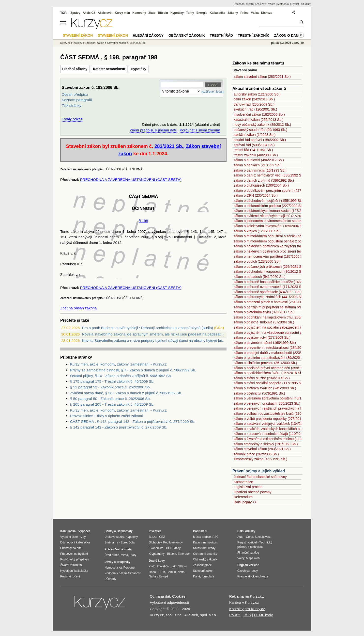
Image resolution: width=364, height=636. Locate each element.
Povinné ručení (70, 576)
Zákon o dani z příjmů (295, 35)
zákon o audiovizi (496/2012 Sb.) (259, 160)
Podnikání (200, 531)
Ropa (152, 572)
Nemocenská (113, 568)
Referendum (243, 497)
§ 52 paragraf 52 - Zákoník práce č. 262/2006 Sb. (110, 387)
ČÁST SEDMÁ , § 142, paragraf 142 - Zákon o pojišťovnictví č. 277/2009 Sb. (133, 421)
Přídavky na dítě (71, 548)
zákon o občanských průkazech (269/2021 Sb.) (270, 267)
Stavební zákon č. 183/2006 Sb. (126, 43)
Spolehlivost (263, 537)
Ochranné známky (205, 554)
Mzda (124, 555)
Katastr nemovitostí (109, 69)
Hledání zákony (75, 69)
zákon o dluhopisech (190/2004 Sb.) (261, 185)
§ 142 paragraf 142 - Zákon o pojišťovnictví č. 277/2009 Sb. (119, 427)
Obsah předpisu (75, 94)
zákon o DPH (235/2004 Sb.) (256, 195)
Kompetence (243, 482)
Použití (235, 615)
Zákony (233, 13)
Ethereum (184, 554)
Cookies (179, 596)
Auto (240, 537)
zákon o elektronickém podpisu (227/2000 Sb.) (269, 206)
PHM (162, 572)
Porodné (129, 568)
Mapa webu (254, 558)
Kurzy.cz (65, 43)
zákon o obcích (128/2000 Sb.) (257, 261)
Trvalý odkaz (72, 119)
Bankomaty (125, 531)
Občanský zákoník (187, 35)
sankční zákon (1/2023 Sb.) (255, 135)
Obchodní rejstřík (244, 4)
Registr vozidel (247, 542)
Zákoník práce (202, 565)
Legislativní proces (248, 487)
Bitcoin (163, 13)
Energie (202, 13)
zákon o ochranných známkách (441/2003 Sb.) (269, 297)
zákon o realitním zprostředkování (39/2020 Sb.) (270, 358)
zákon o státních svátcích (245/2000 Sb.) (265, 388)
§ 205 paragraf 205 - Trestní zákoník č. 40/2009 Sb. (112, 404)
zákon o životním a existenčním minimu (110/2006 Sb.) (276, 439)
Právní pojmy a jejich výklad (259, 471)
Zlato (152, 13)
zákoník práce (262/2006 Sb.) (256, 454)
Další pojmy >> (245, 502)
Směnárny (111, 542)
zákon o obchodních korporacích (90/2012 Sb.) (269, 271)
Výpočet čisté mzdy (73, 537)
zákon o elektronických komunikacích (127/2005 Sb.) (274, 211)
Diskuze (267, 13)
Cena (250, 537)
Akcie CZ (89, 13)
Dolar (132, 542)
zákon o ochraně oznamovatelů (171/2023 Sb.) (269, 287)
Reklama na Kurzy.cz (247, 596)
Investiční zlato (167, 566)
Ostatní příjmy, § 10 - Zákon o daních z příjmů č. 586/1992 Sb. (121, 376)
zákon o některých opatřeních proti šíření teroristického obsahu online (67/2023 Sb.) (298, 251)
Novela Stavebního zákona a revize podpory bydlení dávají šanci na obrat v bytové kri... (153, 341)
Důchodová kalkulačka (75, 542)
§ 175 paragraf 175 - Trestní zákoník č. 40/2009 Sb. (112, 381)
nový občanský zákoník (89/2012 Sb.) (262, 125)
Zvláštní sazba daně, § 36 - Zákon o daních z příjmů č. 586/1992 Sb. (126, 393)
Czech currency (248, 571)
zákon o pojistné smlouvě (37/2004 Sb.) (264, 322)
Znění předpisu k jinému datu (153, 130)
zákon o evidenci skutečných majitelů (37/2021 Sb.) (273, 216)
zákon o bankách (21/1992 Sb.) (258, 165)
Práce (245, 13)
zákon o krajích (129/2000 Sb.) (257, 231)
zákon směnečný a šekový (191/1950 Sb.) (266, 444)
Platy (133, 555)
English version (248, 565)
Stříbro (182, 566)
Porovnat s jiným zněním (200, 130)
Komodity (139, 13)
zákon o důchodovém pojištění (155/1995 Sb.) (269, 201)
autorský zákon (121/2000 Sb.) (257, 94)
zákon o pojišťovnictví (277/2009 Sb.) (262, 337)
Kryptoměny (157, 554)
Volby (241, 558)
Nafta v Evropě (159, 576)
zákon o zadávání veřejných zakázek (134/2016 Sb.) (274, 424)
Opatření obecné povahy (252, 492)
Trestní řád (221, 35)
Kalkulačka (218, 13)
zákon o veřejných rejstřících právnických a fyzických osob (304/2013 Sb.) (290, 408)
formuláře (208, 576)
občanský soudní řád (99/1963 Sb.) (260, 130)
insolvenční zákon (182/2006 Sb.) (259, 114)
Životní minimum (71, 565)
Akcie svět (105, 13)
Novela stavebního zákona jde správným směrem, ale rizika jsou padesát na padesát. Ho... (156, 334)
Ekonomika (156, 548)
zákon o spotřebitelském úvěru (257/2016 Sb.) (269, 373)
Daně (197, 576)
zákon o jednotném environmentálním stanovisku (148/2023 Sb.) (283, 221)
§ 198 (143, 221)
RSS (247, 615)
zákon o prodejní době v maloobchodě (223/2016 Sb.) (275, 353)
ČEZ (162, 537)
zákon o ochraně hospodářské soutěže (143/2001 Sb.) (275, 282)
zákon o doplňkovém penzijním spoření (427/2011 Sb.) (275, 191)
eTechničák (255, 547)
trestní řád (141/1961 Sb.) (253, 150)
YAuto (272, 4)
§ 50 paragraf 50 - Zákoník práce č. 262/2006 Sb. (110, 399)
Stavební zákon (95, 43)
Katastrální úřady (204, 548)
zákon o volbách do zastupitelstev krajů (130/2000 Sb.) (275, 413)
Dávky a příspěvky (117, 562)
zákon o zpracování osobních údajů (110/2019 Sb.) (273, 434)
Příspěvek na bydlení (74, 554)
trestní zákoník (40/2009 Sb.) (256, 155)
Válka (255, 13)
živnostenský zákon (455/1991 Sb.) (260, 459)
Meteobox (283, 4)
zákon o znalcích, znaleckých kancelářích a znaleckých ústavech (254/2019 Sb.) (295, 429)
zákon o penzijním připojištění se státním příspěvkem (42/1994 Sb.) (285, 307)
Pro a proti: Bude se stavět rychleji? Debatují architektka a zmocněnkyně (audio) (147, 328)
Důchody (110, 579)
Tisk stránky (71, 105)
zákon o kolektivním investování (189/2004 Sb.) (270, 226)
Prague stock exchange (253, 576)
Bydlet (295, 4)
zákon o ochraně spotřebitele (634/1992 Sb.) (268, 292)
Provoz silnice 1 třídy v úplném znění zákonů (107, 416)
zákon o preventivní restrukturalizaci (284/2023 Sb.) (273, 348)
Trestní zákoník (254, 35)
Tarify (190, 13)
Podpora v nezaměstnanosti (123, 573)
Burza (153, 537)
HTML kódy (263, 615)
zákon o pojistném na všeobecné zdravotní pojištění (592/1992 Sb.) (285, 333)
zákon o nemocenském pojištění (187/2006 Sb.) (270, 256)
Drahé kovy (157, 561)
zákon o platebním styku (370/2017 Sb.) (264, 312)
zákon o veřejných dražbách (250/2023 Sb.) (267, 403)
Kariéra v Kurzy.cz (244, 602)
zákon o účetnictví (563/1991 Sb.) (259, 393)
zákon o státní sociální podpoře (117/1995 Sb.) (269, 383)
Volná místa (123, 549)
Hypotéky (139, 69)
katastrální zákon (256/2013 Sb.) (258, 120)
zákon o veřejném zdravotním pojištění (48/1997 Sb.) (274, 398)
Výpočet (84, 531)
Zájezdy (261, 4)
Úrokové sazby (114, 537)
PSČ (216, 537)
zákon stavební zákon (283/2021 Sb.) (262, 77)
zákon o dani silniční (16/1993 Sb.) (260, 170)
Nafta (181, 572)
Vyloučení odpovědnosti (169, 602)
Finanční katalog (248, 553)
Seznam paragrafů (77, 100)
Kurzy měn (122, 13)
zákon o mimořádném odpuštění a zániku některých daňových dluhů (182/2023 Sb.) (297, 236)
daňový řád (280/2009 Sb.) (254, 104)
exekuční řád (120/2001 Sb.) (255, 109)
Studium (306, 4)
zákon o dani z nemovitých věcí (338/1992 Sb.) (269, 175)
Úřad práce (112, 555)
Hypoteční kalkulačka (74, 571)
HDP (169, 548)
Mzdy (177, 548)
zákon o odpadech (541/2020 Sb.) (260, 277)
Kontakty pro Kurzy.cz (247, 609)
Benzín (171, 572)
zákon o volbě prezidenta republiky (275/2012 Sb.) (272, 419)
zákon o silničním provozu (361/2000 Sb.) (265, 363)
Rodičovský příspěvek (75, 559)
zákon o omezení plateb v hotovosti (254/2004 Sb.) (273, 302)
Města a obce (202, 537)
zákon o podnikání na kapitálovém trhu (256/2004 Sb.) (275, 317)
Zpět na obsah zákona (78, 308)
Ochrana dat (160, 596)
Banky (109, 531)
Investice (155, 531)
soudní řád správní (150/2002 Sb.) (260, 140)
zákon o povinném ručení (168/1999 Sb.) (265, 343)
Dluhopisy (155, 542)
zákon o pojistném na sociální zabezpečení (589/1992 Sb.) (278, 327)
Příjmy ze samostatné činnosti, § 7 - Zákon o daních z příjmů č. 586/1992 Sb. (133, 370)
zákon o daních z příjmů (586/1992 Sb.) (264, 180)
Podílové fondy (173, 542)
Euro (124, 542)
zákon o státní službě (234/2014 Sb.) (262, 378)
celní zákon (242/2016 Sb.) (254, 99)
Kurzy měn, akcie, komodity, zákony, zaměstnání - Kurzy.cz (118, 364)
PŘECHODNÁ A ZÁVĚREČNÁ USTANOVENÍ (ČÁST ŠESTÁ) (131, 180)
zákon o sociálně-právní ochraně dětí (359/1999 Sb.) (274, 368)
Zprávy (75, 13)
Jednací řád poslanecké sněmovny (260, 477)
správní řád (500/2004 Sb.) (254, 145)
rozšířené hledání (213, 92)
